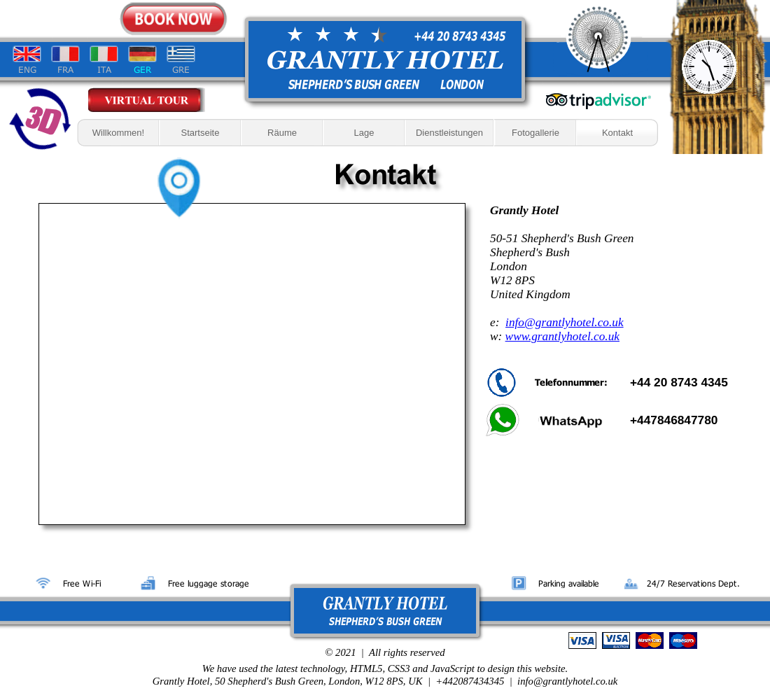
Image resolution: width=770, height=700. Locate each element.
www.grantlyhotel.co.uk (562, 336)
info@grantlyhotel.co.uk (565, 322)
